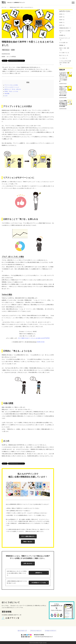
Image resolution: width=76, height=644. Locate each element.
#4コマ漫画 (21, 338)
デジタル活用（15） (64, 43)
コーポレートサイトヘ (50, 630)
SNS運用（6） (63, 35)
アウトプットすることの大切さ (11, 85)
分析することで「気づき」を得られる (13, 89)
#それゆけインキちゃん (30, 338)
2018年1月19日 (41, 342)
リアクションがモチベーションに (12, 87)
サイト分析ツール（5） (64, 53)
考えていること (6, 50)
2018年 (13, 50)
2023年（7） (62, 14)
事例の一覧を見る (28, 542)
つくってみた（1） (63, 58)
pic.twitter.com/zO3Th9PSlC (43, 338)
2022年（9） (62, 17)
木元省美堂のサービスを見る (39, 582)
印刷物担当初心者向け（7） (65, 28)
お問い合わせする (28, 563)
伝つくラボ (4, 7)
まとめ (6, 96)
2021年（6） (62, 20)
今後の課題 (7, 94)
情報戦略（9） (62, 45)
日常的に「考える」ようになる (11, 91)
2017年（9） (62, 25)
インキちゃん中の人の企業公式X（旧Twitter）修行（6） (65, 63)
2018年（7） (62, 22)
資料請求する (39, 572)
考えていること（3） (64, 55)
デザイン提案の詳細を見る (28, 536)
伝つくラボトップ (23, 630)
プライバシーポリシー (36, 630)
